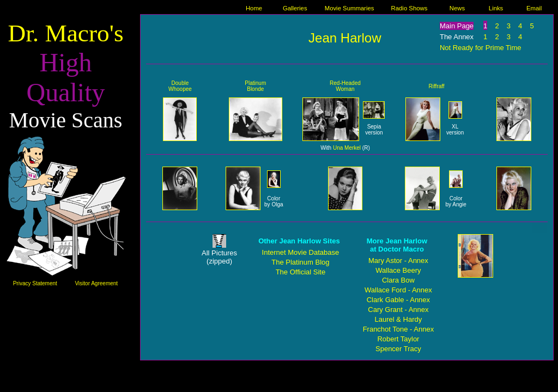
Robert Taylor (398, 339)
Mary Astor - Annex (398, 261)
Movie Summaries (350, 8)
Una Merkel (347, 148)
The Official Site (301, 272)
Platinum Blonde (255, 86)
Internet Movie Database (301, 252)
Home (254, 8)
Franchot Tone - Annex (399, 329)
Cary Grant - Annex (398, 310)
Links (496, 8)
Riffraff (437, 86)
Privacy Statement (35, 283)
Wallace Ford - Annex (398, 290)
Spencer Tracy (398, 349)
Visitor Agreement (96, 283)
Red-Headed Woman (345, 86)
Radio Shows (410, 8)
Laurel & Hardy (399, 319)
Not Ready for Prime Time (481, 48)
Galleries (295, 8)
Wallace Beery (398, 270)
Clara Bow (398, 280)
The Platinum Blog (300, 262)
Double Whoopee (180, 86)
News (457, 8)
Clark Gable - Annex (398, 300)
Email (534, 8)
